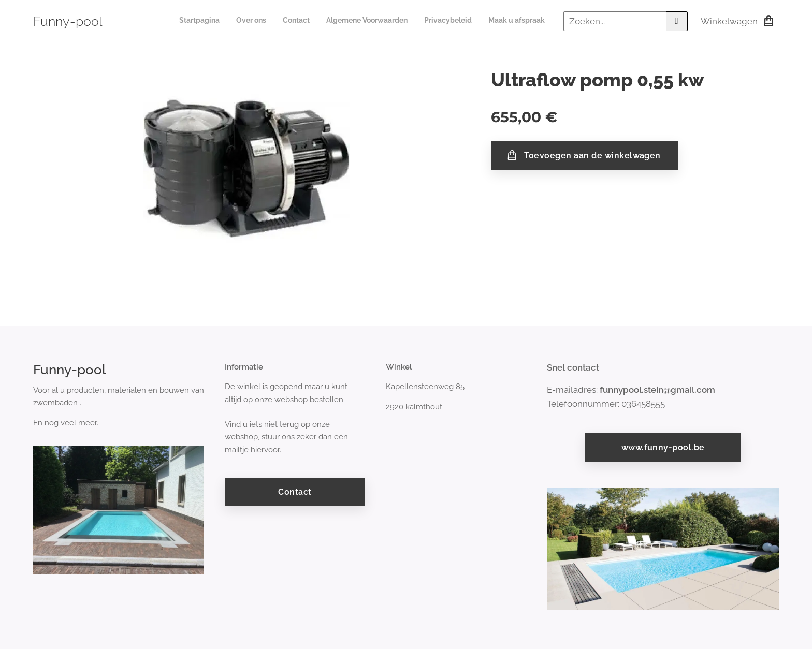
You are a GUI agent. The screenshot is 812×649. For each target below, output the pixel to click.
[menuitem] (465, 21)
